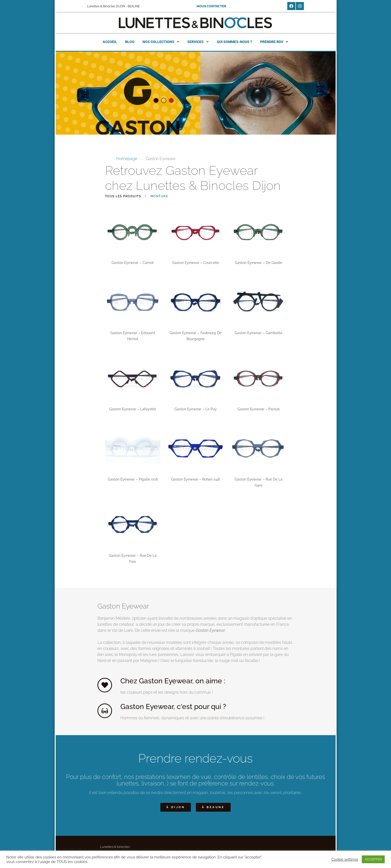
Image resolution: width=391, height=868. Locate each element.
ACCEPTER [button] (373, 859)
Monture (159, 196)
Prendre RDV (274, 42)
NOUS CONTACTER (211, 6)
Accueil (110, 42)
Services (198, 42)
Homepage (127, 159)
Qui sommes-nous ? (234, 42)
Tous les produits (123, 196)
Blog (130, 42)
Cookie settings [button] (345, 859)
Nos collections (161, 42)
